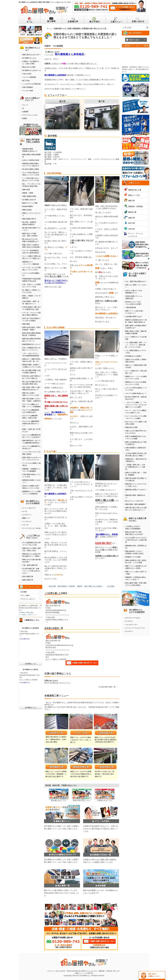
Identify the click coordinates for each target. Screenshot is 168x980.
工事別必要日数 (131, 307)
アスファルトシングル (30, 115)
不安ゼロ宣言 (27, 74)
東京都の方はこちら (59, 800)
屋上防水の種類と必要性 (31, 169)
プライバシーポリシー (28, 599)
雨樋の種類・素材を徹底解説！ (136, 504)
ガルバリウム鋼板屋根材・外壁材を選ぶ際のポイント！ (31, 424)
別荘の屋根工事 (28, 576)
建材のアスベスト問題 (30, 203)
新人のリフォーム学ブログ (134, 501)
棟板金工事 (132, 212)
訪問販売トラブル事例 (133, 557)
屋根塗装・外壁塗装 (136, 206)
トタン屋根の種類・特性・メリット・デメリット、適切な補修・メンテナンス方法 (136, 345)
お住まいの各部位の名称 (31, 160)
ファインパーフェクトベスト (135, 628)
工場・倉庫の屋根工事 (30, 565)
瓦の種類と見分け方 (29, 200)
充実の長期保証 (28, 87)
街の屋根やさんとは (29, 58)
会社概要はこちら (31, 664)
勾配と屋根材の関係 (29, 196)
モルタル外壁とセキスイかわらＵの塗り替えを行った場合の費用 (136, 540)
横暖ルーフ (26, 518)
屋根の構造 (26, 324)
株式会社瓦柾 (51, 647)
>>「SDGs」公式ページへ (28, 615)
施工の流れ (26, 81)
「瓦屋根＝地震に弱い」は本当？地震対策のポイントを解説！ (135, 467)
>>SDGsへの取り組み (26, 612)
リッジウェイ (27, 521)
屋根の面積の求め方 (29, 219)
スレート (25, 105)
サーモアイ (129, 621)
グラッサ (25, 525)
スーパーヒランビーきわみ (31, 528)
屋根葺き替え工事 (135, 190)
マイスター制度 (28, 91)
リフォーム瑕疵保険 (29, 77)
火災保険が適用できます (134, 316)
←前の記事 (51, 586)
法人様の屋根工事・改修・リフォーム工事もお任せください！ (31, 571)
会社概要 (24, 592)
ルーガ (25, 511)
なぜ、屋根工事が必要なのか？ (136, 281)
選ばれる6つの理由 (29, 67)
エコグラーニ (27, 515)
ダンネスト (129, 631)
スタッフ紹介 (25, 595)
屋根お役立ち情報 (131, 427)
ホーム (49, 29)
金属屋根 (25, 112)
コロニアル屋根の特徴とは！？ (136, 393)
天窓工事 (131, 229)
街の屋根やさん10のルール (32, 70)
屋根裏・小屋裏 (28, 193)
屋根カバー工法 (134, 195)
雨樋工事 (132, 218)
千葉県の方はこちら (105, 800)
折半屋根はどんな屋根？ (134, 356)
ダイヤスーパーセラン (133, 618)
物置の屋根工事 (28, 580)
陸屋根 (25, 118)
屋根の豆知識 (27, 210)
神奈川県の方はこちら (82, 800)
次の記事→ (111, 586)
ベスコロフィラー (131, 625)
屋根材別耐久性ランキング (31, 344)
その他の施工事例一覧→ (108, 687)
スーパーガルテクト (29, 508)
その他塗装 (58, 46)
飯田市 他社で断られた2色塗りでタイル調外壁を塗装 (99, 586)
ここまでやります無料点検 (31, 84)
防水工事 (132, 223)
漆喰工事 (131, 201)
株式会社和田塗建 (52, 612)
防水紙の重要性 (28, 206)
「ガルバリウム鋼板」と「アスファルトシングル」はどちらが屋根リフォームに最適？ (136, 405)
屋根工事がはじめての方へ (31, 55)
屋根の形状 (26, 190)
